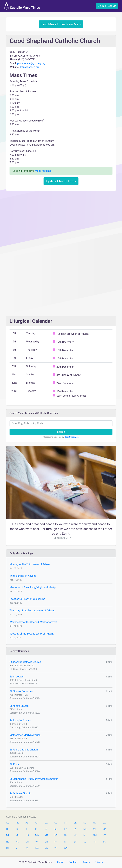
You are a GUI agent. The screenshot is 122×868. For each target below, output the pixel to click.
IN (36, 829)
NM (95, 835)
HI (7, 829)
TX (104, 842)
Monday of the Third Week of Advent (30, 564)
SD (85, 842)
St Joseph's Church (20, 720)
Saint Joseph (17, 677)
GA (104, 823)
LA (75, 829)
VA (27, 848)
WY (66, 848)
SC (75, 842)
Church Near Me (107, 6)
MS (27, 835)
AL (8, 823)
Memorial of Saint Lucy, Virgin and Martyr (33, 587)
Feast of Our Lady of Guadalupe (27, 599)
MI (7, 835)
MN (17, 835)
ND (17, 842)
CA (46, 823)
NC (8, 842)
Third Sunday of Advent (23, 576)
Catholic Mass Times (22, 6)
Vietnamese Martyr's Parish (25, 735)
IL (26, 829)
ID (17, 829)
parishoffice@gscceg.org (31, 63)
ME (85, 829)
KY (66, 829)
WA (37, 848)
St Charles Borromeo (21, 691)
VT (17, 848)
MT (46, 835)
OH (27, 842)
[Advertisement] (61, 217)
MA (104, 829)
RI (65, 842)
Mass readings (43, 171)
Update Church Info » (61, 181)
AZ (27, 823)
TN (95, 842)
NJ (85, 835)
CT (66, 823)
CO (56, 823)
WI (56, 848)
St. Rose (14, 764)
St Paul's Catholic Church (24, 750)
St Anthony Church (20, 793)
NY (104, 835)
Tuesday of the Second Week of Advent (32, 634)
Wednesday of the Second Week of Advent (33, 622)
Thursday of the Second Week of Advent (32, 611)
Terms (86, 862)
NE (56, 835)
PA (56, 842)
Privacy (99, 862)
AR (37, 823)
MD (95, 829)
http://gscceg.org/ (30, 67)
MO (37, 835)
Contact (73, 862)
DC (85, 823)
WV (46, 848)
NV (66, 835)
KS (56, 829)
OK (37, 842)
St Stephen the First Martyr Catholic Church (34, 779)
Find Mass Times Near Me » (61, 24)
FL (94, 823)
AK (17, 823)
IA (46, 829)
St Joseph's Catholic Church (25, 662)
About (60, 862)
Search (61, 432)
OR (46, 842)
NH (75, 835)
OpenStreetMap (72, 437)
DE (75, 823)
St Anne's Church (19, 706)
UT (8, 848)
